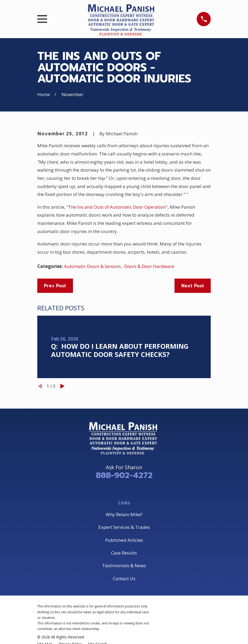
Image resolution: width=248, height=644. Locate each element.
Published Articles (124, 540)
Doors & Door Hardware (149, 266)
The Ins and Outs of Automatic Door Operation (117, 207)
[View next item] (63, 386)
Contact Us (124, 578)
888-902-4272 (124, 475)
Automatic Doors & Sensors (92, 266)
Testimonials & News (124, 565)
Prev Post (55, 286)
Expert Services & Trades (124, 527)
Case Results (124, 553)
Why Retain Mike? (124, 514)
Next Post (193, 286)
